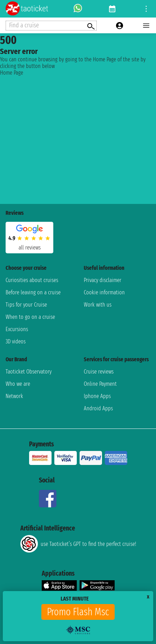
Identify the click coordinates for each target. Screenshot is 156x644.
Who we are (18, 384)
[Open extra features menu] (51, 26)
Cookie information (104, 292)
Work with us (98, 305)
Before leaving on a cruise (33, 292)
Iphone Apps (97, 396)
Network (14, 396)
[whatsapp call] (78, 9)
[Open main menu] (146, 26)
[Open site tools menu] (146, 9)
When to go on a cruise (30, 317)
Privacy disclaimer (103, 280)
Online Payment (100, 384)
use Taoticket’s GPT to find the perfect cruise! (78, 544)
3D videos (16, 341)
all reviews (30, 248)
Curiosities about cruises (32, 280)
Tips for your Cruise (26, 305)
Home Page (12, 73)
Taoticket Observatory (29, 372)
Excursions (17, 329)
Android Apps (98, 408)
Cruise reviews (99, 372)
